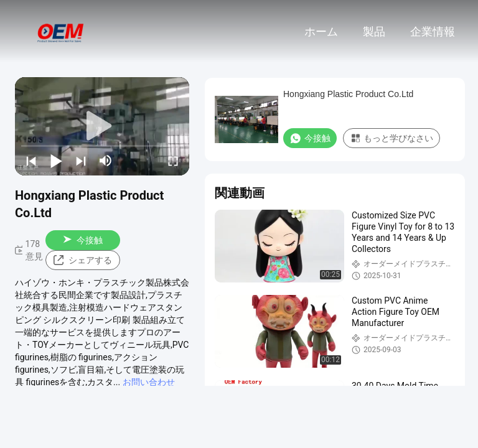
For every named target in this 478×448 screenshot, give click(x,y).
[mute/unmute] (106, 161)
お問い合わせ (149, 382)
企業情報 (433, 32)
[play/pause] (56, 161)
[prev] (31, 161)
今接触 (83, 240)
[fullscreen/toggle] (173, 161)
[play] (102, 126)
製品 (374, 32)
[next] (81, 161)
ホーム (321, 32)
